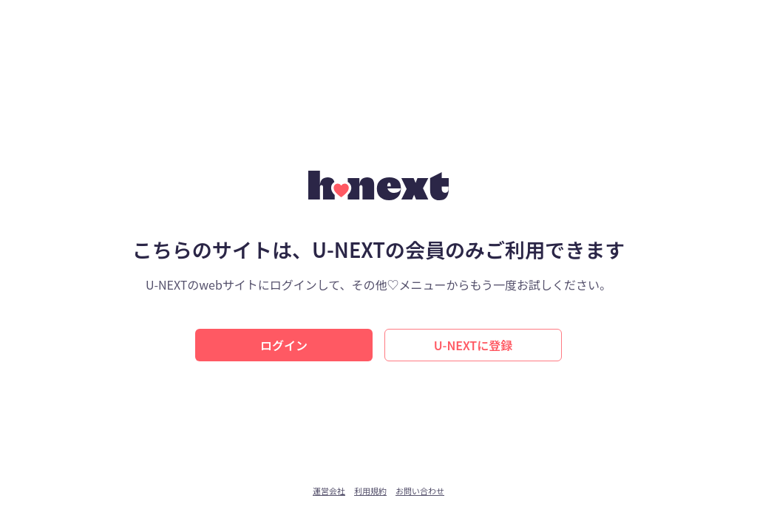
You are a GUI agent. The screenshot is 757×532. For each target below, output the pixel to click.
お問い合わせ (420, 491)
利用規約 (370, 491)
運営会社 (329, 491)
